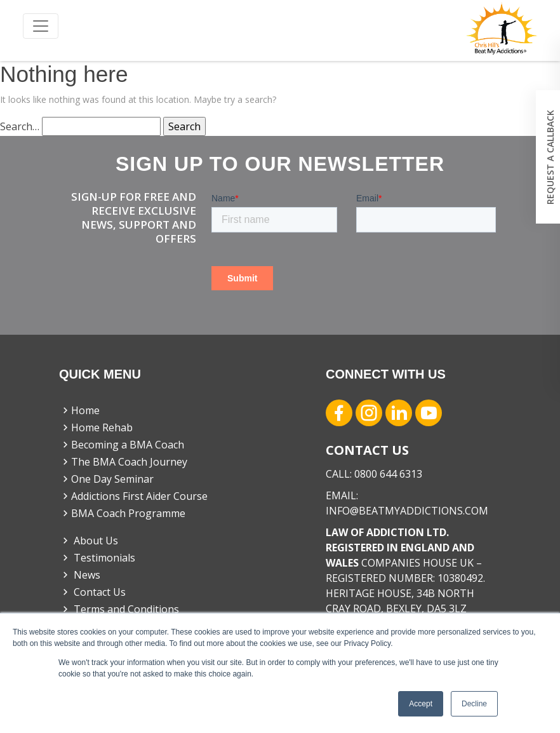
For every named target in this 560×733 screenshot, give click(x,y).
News (80, 575)
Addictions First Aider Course (134, 496)
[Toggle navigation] (41, 26)
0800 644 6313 (388, 474)
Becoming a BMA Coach (122, 445)
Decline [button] (474, 704)
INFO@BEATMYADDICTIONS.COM (407, 511)
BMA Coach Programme (123, 513)
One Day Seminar (107, 479)
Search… (20, 126)
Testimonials (97, 558)
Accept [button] (421, 704)
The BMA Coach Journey (123, 462)
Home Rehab (96, 427)
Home (80, 410)
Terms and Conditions (119, 609)
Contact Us (93, 592)
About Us (89, 541)
